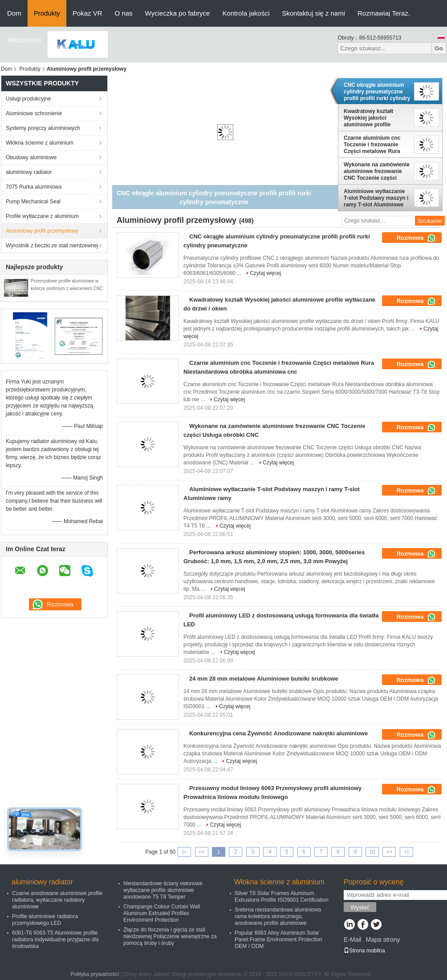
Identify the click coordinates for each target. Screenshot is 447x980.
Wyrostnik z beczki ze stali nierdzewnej (52, 246)
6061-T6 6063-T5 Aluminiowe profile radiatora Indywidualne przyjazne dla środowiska (55, 940)
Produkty (47, 13)
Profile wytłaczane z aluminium (42, 216)
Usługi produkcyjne (28, 99)
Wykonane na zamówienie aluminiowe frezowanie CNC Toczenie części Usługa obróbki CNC (377, 171)
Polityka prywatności (95, 974)
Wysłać (360, 907)
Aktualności (24, 40)
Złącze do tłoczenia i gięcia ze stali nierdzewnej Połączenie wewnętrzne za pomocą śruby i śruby (170, 936)
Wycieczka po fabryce (178, 13)
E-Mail (353, 940)
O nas (124, 13)
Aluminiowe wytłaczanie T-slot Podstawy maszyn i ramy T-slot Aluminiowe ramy (376, 198)
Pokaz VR (87, 13)
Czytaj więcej (265, 273)
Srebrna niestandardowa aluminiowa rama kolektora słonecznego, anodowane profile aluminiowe (278, 916)
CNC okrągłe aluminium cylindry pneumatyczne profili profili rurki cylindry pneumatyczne (377, 92)
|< (184, 852)
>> (389, 852)
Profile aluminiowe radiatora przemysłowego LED (45, 920)
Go (439, 48)
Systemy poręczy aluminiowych (43, 128)
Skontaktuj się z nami (313, 13)
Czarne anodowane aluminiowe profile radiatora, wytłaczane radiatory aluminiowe (57, 900)
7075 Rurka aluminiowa (34, 187)
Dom (14, 13)
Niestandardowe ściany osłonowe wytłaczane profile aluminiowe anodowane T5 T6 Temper (163, 890)
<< (202, 852)
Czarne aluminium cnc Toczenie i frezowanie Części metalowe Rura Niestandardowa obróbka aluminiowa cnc (376, 145)
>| (406, 852)
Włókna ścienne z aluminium (40, 143)
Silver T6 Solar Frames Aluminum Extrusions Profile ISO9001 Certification (282, 897)
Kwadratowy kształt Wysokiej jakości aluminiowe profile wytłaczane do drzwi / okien (371, 118)
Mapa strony (383, 940)
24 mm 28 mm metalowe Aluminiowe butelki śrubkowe (264, 679)
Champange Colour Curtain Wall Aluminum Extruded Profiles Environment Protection (162, 913)
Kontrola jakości (246, 13)
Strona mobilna (364, 951)
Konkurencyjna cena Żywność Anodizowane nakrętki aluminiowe (278, 733)
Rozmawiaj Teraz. (384, 13)
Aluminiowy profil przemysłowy (42, 231)
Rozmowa (416, 238)
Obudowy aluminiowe (31, 157)
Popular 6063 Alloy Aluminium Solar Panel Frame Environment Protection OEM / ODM (278, 940)
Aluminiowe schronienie (34, 113)
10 (372, 852)
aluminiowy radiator (29, 172)
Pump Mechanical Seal (33, 202)
